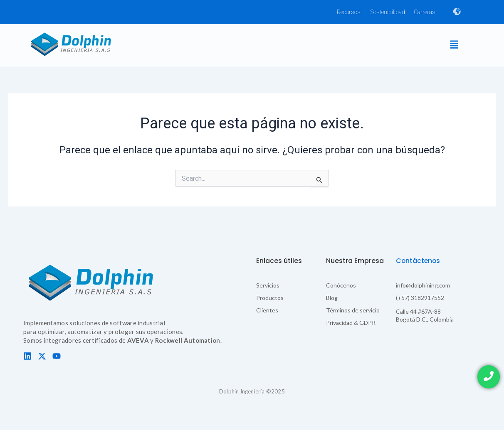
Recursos (349, 12)
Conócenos (341, 285)
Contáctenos (419, 261)
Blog (332, 298)
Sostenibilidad (388, 12)
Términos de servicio (353, 310)
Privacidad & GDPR (351, 323)
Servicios (268, 285)
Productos (270, 298)
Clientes (267, 310)
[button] (454, 45)
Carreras (425, 12)
